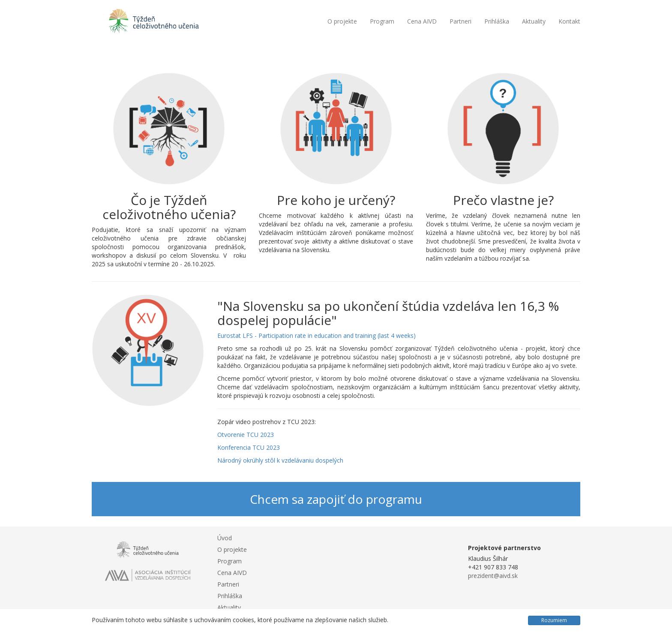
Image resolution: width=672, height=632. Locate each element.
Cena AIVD (422, 21)
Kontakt (569, 21)
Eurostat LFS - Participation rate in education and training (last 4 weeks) (316, 336)
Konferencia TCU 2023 (249, 447)
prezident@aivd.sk (493, 576)
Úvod (225, 538)
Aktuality (534, 21)
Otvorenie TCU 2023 (246, 435)
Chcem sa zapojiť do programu (336, 499)
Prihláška (497, 21)
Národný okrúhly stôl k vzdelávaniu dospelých (280, 460)
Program (382, 21)
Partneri (460, 21)
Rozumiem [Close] (554, 620)
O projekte (342, 21)
